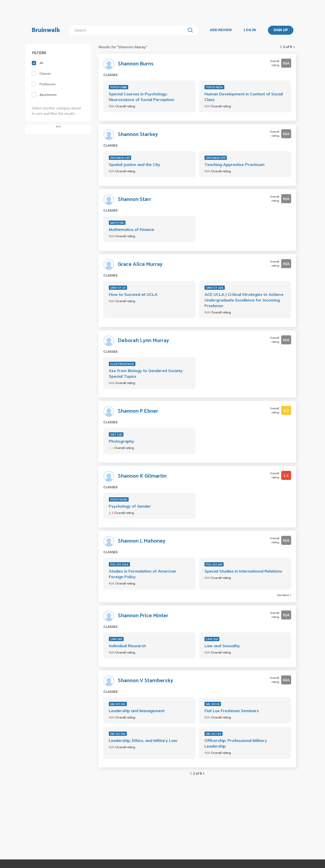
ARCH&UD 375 (216, 158)
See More (284, 595)
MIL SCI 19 (213, 704)
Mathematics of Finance (131, 229)
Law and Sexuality (222, 646)
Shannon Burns (136, 64)
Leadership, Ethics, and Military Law (143, 740)
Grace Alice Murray (140, 265)
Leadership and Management (137, 711)
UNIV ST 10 (118, 288)
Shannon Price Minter (143, 616)
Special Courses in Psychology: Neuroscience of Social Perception (141, 97)
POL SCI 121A (119, 564)
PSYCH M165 (119, 499)
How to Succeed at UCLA (133, 294)
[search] (129, 30)
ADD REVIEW (221, 30)
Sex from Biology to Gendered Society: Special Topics (146, 373)
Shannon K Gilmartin (142, 476)
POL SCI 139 (214, 564)
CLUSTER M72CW (122, 364)
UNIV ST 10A (215, 288)
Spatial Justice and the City (135, 165)
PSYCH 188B (118, 87)
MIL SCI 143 (214, 734)
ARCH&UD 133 (120, 158)
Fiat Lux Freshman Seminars (232, 711)
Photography (121, 441)
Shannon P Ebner (138, 411)
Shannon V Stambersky (145, 681)
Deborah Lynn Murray (143, 341)
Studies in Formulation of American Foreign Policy (142, 574)
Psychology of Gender (130, 506)
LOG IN (250, 30)
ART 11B (116, 434)
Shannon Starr (135, 200)
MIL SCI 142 (118, 734)
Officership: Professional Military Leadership (236, 743)
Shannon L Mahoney (142, 541)
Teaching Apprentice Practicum (234, 165)
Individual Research (127, 646)
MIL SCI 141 (118, 704)
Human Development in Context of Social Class (244, 97)
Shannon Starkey (138, 135)
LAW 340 (116, 639)
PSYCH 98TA (214, 87)
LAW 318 (212, 639)
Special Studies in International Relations (243, 571)
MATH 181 (117, 223)
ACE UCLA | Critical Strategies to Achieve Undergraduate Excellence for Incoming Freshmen (244, 300)
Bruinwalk (46, 30)
